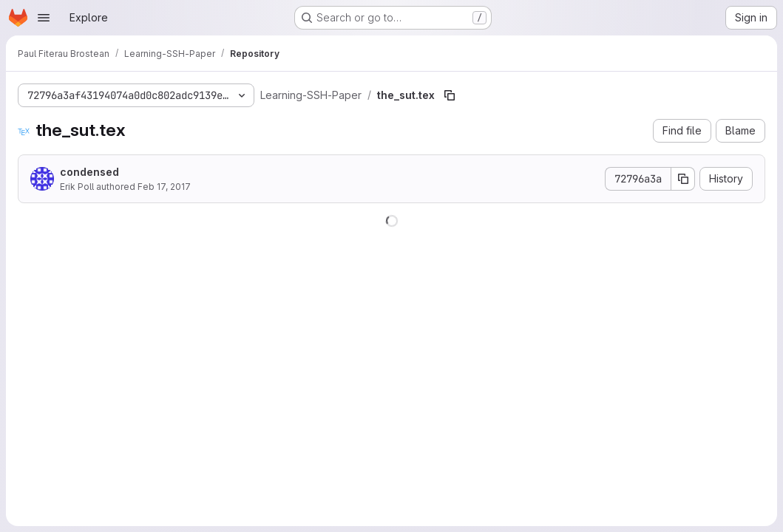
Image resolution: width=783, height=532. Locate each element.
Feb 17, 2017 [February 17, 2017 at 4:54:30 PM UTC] (164, 187)
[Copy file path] (450, 95)
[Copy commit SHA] (683, 179)
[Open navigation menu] (44, 18)
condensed (89, 172)
